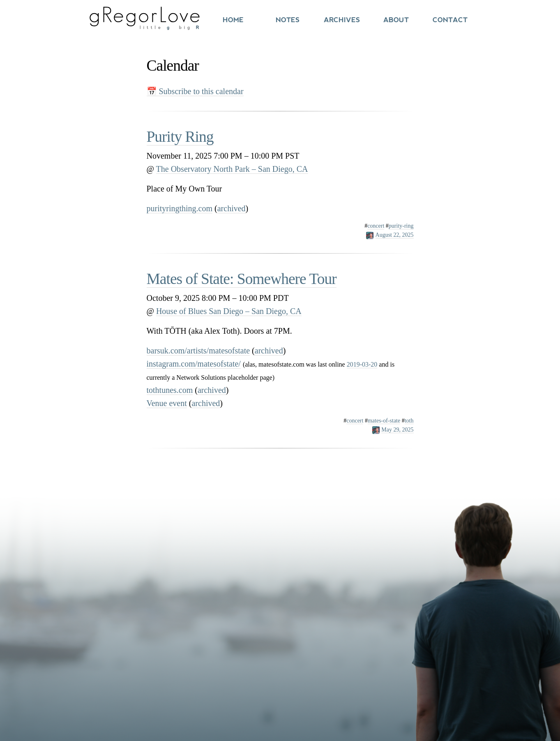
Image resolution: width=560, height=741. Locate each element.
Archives (342, 20)
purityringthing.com (180, 208)
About (396, 20)
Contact (450, 20)
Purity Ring (180, 137)
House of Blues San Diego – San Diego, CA (229, 311)
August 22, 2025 (395, 235)
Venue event (167, 403)
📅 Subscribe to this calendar (195, 91)
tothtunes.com (170, 390)
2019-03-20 (362, 364)
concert (376, 226)
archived (232, 208)
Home (233, 20)
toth (409, 421)
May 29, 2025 (397, 430)
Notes (288, 20)
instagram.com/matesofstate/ (194, 364)
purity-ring (401, 226)
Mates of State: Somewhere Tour (242, 279)
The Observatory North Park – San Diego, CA (232, 169)
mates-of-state (384, 421)
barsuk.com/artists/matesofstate (198, 351)
